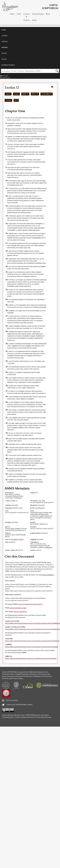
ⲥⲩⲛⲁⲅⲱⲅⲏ (18, 129)
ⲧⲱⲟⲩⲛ (13, 344)
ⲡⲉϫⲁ (9, 118)
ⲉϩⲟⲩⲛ (24, 141)
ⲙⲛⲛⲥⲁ (20, 418)
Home (12, 14)
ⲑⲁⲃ (24, 259)
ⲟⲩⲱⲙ (39, 162)
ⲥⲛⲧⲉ (18, 162)
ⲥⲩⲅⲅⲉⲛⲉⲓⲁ (17, 276)
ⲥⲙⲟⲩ (43, 361)
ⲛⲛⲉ (8, 286)
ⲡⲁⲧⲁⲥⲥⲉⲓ (37, 332)
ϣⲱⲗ (25, 388)
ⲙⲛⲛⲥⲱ (25, 218)
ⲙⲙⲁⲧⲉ (15, 240)
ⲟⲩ (41, 131)
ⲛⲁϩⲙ (40, 320)
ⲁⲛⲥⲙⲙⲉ (19, 220)
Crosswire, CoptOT (17, 539)
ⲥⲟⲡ (37, 280)
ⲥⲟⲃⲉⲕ (18, 137)
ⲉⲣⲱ (9, 296)
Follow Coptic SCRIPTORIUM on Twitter (17, 705)
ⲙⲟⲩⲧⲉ (23, 233)
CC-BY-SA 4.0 (40, 508)
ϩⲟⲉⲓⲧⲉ (34, 372)
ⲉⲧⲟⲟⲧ (13, 328)
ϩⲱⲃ (40, 236)
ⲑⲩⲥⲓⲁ (26, 316)
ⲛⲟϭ (23, 346)
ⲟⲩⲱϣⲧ (24, 323)
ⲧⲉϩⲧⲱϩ (23, 397)
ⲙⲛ (30, 118)
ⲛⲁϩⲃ (14, 374)
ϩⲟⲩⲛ (17, 177)
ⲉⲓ (8, 212)
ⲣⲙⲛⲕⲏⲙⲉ (41, 200)
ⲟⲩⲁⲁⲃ (35, 233)
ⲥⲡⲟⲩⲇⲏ (17, 193)
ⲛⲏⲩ (11, 196)
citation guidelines (48, 575)
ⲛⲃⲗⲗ (34, 393)
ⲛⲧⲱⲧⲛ (10, 208)
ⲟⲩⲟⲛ (33, 226)
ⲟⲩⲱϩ (14, 410)
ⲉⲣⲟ (17, 152)
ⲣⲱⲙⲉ (38, 139)
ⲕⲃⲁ (22, 200)
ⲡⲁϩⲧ (11, 323)
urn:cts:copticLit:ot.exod (18, 608)
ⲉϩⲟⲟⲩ (27, 361)
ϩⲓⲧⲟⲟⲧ (31, 380)
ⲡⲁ (36, 353)
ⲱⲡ (21, 141)
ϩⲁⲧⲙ (11, 282)
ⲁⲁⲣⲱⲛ (33, 118)
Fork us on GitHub (10, 700)
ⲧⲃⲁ (22, 393)
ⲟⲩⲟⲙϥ (27, 266)
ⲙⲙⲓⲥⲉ (41, 334)
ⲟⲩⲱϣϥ (43, 181)
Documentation (38, 14)
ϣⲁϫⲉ (10, 129)
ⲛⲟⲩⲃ (30, 382)
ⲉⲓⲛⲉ (44, 243)
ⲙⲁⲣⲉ (28, 131)
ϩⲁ (24, 439)
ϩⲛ (8, 125)
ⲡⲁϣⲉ (19, 332)
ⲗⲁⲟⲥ (18, 323)
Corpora (26, 14)
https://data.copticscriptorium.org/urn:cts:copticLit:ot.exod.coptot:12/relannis (32, 647)
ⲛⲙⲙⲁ (9, 139)
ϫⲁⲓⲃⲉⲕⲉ (23, 444)
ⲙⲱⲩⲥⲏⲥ (26, 118)
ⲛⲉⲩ (19, 259)
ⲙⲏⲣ (35, 188)
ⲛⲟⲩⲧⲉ (28, 200)
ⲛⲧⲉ (10, 206)
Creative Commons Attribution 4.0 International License (33, 717)
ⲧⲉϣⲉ (18, 139)
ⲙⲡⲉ (24, 282)
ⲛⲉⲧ (15, 238)
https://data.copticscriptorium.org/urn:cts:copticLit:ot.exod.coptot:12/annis (31, 658)
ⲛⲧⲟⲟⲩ (26, 412)
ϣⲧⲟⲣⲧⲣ (23, 367)
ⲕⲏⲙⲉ (10, 120)
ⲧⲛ (23, 123)
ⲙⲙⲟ (18, 120)
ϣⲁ (41, 183)
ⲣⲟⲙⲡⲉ (19, 125)
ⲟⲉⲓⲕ (34, 406)
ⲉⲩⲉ (28, 141)
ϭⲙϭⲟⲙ (18, 406)
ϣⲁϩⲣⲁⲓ (26, 152)
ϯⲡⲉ (32, 188)
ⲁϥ (12, 450)
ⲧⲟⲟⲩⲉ (45, 188)
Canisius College (17, 679)
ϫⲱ (15, 120)
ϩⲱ (10, 363)
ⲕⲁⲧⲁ (9, 133)
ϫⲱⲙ (20, 218)
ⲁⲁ (18, 238)
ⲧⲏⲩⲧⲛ (36, 210)
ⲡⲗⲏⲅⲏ (19, 210)
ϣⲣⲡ (37, 334)
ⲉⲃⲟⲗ (17, 146)
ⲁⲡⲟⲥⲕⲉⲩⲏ (42, 393)
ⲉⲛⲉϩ (27, 220)
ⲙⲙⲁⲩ (32, 228)
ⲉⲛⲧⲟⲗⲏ (22, 243)
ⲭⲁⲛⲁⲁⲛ (21, 412)
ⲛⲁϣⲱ (30, 399)
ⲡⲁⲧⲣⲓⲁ (17, 133)
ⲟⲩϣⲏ (26, 167)
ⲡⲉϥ (15, 139)
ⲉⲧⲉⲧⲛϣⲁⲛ (20, 305)
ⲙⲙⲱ (9, 210)
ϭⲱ (22, 406)
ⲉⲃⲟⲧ (13, 123)
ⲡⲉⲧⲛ (36, 356)
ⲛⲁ (36, 162)
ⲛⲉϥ (26, 344)
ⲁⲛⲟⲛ (27, 369)
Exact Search (5, 78)
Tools (19, 14)
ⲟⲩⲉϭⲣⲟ (13, 162)
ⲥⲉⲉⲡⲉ (27, 183)
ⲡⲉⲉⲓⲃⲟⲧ (23, 131)
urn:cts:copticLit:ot (20, 612)
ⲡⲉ (25, 123)
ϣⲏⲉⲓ (24, 338)
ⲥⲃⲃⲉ (33, 439)
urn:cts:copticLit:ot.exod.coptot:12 (31, 604)
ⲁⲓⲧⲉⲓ (23, 380)
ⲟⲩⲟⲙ (15, 188)
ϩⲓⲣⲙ (20, 284)
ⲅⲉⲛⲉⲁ (13, 248)
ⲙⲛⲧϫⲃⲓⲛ (29, 144)
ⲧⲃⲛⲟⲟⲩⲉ (23, 399)
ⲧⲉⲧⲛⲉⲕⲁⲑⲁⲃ (17, 226)
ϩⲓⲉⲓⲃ (26, 146)
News (48, 14)
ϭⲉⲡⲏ (12, 369)
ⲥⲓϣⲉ (30, 170)
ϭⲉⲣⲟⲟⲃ (26, 191)
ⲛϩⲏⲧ (12, 164)
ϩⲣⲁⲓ (37, 118)
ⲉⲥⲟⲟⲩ (44, 131)
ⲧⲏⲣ (23, 129)
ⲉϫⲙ (9, 292)
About (34, 20)
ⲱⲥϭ (31, 160)
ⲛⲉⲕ (40, 299)
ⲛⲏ (21, 123)
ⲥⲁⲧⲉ (38, 167)
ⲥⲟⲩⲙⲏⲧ (16, 131)
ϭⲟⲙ (12, 420)
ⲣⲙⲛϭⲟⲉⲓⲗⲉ (12, 444)
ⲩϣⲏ (25, 332)
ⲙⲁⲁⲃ (9, 414)
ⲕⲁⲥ (11, 183)
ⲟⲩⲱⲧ (29, 173)
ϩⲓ (23, 336)
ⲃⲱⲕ (25, 274)
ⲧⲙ (16, 210)
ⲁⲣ (28, 404)
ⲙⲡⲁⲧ (16, 404)
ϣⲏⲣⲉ (29, 129)
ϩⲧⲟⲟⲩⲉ (30, 181)
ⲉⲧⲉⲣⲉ (40, 305)
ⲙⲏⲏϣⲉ (23, 154)
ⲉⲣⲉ (26, 188)
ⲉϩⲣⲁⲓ (39, 160)
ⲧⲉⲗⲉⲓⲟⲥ (17, 144)
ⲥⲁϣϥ (10, 224)
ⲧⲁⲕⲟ (24, 294)
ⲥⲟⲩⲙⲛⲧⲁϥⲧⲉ (34, 152)
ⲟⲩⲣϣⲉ (23, 423)
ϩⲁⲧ (17, 382)
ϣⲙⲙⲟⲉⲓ (32, 263)
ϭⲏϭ (31, 167)
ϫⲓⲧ (13, 146)
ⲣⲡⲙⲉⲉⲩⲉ (29, 216)
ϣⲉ (45, 412)
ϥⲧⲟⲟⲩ (40, 412)
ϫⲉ (9, 123)
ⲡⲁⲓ (11, 240)
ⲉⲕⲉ (30, 439)
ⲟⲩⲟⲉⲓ (16, 471)
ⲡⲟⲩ (13, 406)
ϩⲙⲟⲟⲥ (20, 336)
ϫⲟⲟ (28, 307)
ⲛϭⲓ (16, 118)
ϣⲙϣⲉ (10, 238)
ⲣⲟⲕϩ (14, 185)
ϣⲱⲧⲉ (21, 372)
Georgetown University (15, 676)
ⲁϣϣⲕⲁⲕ (29, 346)
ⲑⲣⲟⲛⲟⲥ (28, 336)
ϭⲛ (21, 259)
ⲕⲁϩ (43, 118)
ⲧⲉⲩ (38, 393)
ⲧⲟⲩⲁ (13, 292)
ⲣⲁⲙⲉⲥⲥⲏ (39, 391)
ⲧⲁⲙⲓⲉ (30, 406)
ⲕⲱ (18, 294)
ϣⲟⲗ (22, 280)
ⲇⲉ (13, 118)
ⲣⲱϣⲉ (44, 139)
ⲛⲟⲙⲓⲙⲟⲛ (30, 299)
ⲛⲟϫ (34, 367)
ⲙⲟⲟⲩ (12, 175)
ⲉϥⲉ (44, 137)
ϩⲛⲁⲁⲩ (13, 382)
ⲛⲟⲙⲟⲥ (40, 433)
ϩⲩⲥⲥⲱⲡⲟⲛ (28, 280)
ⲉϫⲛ (9, 162)
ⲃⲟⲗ (13, 286)
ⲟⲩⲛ (32, 320)
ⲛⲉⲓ (19, 243)
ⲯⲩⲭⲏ (26, 228)
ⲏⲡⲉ (33, 139)
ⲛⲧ (24, 307)
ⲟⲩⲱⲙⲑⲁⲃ (14, 228)
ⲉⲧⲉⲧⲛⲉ (10, 146)
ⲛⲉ (13, 348)
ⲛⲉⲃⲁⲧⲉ (11, 125)
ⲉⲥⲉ (10, 311)
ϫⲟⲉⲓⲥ (20, 118)
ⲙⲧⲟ (34, 386)
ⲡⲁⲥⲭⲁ (25, 193)
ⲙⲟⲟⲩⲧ (37, 196)
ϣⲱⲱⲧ (28, 276)
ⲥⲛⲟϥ (23, 160)
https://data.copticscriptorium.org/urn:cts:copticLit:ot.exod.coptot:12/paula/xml (32, 641)
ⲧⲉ (16, 125)
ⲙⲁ (45, 263)
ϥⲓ (20, 404)
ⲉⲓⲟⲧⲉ (35, 412)
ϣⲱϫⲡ (15, 181)
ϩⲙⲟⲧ (21, 386)
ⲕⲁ (10, 266)
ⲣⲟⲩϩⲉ (22, 156)
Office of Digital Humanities (19, 674)
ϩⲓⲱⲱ (34, 144)
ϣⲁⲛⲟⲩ (21, 459)
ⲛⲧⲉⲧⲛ (10, 160)
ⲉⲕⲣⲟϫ (41, 402)
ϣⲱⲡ (21, 439)
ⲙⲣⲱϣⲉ (34, 137)
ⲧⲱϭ (12, 402)
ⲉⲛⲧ (39, 423)
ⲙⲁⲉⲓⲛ (30, 206)
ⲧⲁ (34, 196)
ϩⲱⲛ (9, 328)
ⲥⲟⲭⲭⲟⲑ (10, 393)
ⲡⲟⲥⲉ (38, 173)
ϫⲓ (38, 131)
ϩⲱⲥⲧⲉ (27, 137)
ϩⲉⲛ (18, 170)
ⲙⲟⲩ (31, 348)
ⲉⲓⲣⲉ (17, 200)
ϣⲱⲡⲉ (19, 206)
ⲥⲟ (30, 141)
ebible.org (49, 547)
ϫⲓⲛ (30, 198)
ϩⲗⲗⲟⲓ (29, 272)
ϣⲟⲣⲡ (35, 123)
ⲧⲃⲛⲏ (11, 200)
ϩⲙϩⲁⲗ (29, 344)
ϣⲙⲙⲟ (18, 435)
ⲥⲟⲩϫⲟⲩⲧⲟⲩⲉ (34, 253)
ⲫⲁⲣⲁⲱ (11, 336)
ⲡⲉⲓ (10, 123)
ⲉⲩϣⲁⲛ (20, 311)
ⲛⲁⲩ (17, 156)
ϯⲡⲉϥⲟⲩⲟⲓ (13, 463)
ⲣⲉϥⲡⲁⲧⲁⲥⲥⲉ (14, 320)
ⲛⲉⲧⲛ (23, 146)
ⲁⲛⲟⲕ (9, 203)
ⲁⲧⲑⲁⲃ (21, 170)
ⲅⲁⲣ (31, 243)
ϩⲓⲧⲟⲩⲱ (24, 139)
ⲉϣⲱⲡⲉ (10, 137)
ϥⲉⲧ (33, 210)
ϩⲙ (40, 118)
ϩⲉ (24, 188)
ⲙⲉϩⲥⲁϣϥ (32, 230)
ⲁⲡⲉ (32, 175)
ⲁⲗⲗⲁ (16, 175)
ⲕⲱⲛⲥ (11, 154)
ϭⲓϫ (36, 191)
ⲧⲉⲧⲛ (10, 149)
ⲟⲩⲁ (32, 131)
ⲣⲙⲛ (15, 367)
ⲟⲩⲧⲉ (26, 406)
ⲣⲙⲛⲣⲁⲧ (27, 393)
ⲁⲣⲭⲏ (18, 123)
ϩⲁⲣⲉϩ (14, 152)
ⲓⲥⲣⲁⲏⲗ (36, 129)
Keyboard (4, 76)
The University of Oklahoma (32, 676)
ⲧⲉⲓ (23, 167)
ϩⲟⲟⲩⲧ (23, 144)
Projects (27, 20)
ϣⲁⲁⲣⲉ (15, 212)
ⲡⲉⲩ (14, 177)
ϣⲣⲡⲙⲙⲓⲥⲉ (12, 198)
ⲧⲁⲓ (31, 328)
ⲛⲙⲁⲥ (32, 146)
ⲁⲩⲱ (21, 162)
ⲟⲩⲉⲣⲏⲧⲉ (39, 175)
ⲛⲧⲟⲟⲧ (31, 461)
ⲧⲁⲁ (10, 307)
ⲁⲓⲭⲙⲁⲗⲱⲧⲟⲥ (13, 338)
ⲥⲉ (16, 137)
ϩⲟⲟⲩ (15, 216)
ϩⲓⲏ (42, 406)
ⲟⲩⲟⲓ (32, 459)
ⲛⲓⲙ (17, 198)
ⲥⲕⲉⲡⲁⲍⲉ (39, 208)
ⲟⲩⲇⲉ (33, 173)
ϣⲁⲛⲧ (11, 212)
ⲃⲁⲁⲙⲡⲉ (37, 146)
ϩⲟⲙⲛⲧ (27, 439)
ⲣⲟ (14, 282)
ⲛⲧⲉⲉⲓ (26, 196)
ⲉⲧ (21, 139)
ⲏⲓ (12, 133)
